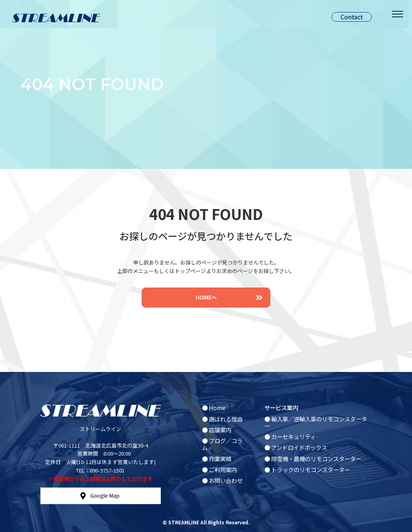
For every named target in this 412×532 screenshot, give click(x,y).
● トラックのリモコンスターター (307, 469)
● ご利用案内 (219, 469)
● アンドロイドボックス (296, 447)
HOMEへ (229, 297)
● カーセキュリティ (290, 436)
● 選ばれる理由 (222, 419)
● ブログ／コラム (222, 444)
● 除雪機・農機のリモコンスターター (313, 459)
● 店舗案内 (217, 430)
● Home (214, 408)
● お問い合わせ (222, 480)
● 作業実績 (217, 459)
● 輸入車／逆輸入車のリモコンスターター (316, 422)
